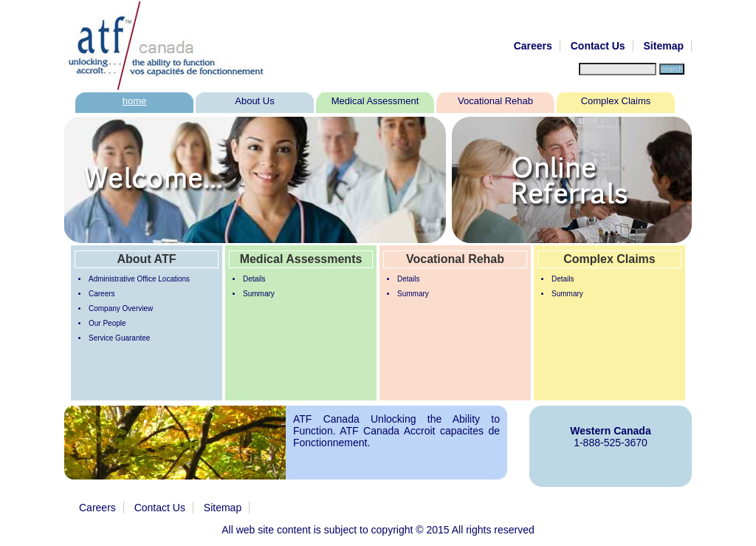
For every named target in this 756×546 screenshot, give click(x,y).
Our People (107, 323)
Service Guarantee (119, 338)
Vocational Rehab (495, 101)
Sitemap (664, 46)
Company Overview (121, 308)
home (135, 101)
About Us (254, 101)
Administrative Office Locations (139, 279)
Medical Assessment (375, 101)
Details (254, 279)
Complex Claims (616, 101)
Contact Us (598, 46)
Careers (533, 46)
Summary (259, 294)
